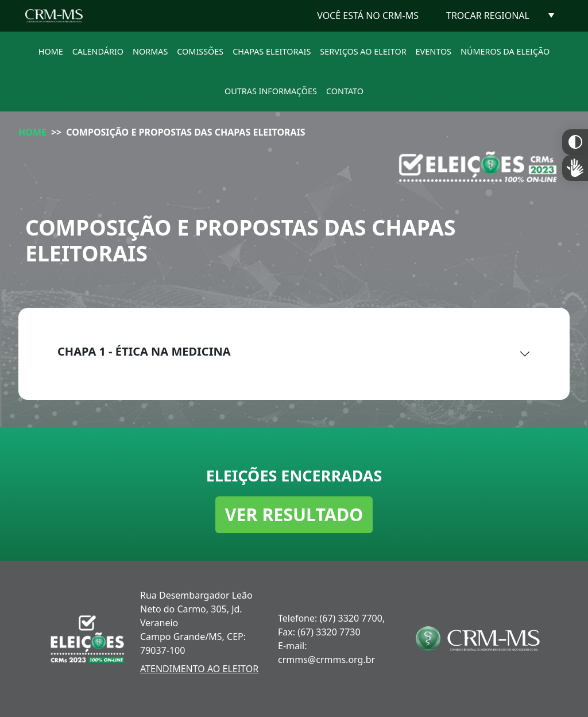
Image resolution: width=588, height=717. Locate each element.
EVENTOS (434, 51)
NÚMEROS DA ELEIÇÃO (505, 51)
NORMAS (150, 51)
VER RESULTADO (294, 514)
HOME (51, 51)
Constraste (575, 142)
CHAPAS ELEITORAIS (272, 51)
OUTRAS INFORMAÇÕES (271, 91)
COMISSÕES (200, 51)
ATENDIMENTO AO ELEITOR (199, 669)
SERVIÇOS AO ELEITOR (363, 51)
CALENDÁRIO (98, 51)
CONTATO (345, 91)
